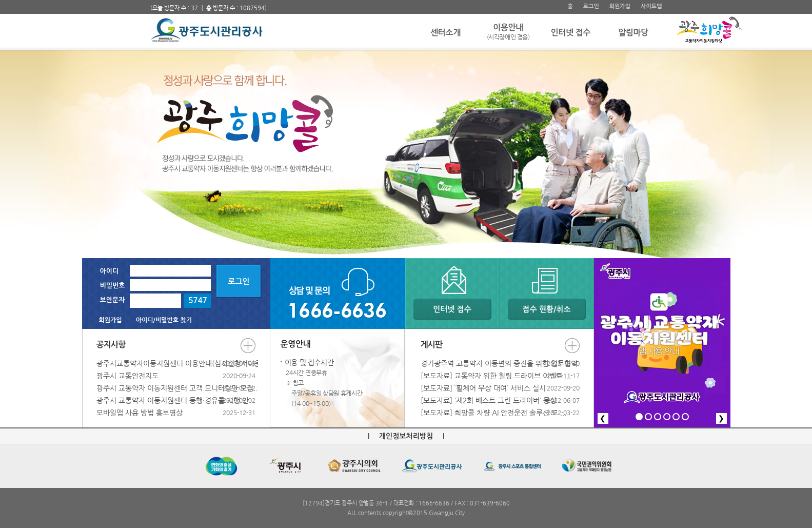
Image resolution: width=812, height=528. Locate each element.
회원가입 (620, 6)
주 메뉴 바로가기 (151, 0)
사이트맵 (651, 6)
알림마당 (633, 33)
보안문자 (113, 300)
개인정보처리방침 (406, 436)
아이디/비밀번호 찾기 (164, 320)
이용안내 (508, 33)
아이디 (110, 271)
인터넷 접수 (571, 33)
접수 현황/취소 (546, 309)
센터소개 (445, 33)
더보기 (248, 346)
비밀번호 (113, 286)
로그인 (591, 6)
